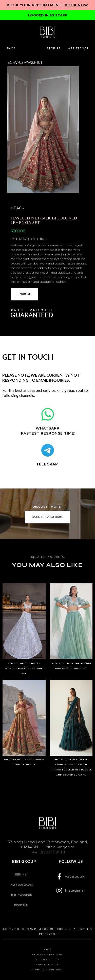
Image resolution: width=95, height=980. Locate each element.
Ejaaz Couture (31, 239)
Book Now (77, 5)
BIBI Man (22, 874)
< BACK (17, 208)
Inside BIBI (22, 905)
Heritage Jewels (22, 884)
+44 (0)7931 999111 (48, 852)
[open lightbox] (43, 130)
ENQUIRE (24, 294)
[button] (11, 48)
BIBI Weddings (22, 895)
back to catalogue (48, 517)
